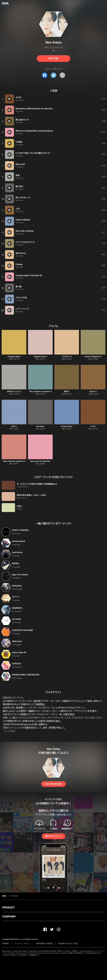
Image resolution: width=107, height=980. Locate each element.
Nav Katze (40, 426)
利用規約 (6, 944)
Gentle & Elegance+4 (93, 357)
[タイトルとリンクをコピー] (62, 75)
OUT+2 (14, 426)
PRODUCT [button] (9, 907)
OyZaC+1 (93, 391)
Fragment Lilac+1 (40, 357)
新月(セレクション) (14, 391)
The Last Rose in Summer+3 (40, 391)
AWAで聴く (53, 58)
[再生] (9, 99)
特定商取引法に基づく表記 (68, 944)
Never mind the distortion (40, 461)
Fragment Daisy (14, 357)
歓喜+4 (67, 391)
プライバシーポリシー (22, 944)
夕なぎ (93, 426)
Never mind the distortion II (14, 461)
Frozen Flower (67, 426)
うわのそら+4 (67, 357)
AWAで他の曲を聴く (53, 784)
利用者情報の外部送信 (44, 944)
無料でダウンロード (53, 836)
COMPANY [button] (9, 916)
